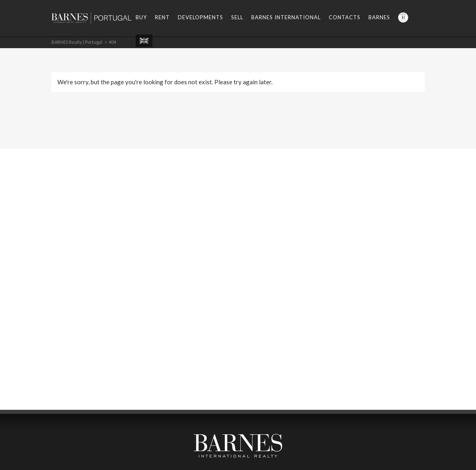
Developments (200, 17)
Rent (162, 17)
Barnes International (286, 17)
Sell (237, 17)
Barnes (379, 17)
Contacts (345, 17)
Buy (141, 17)
